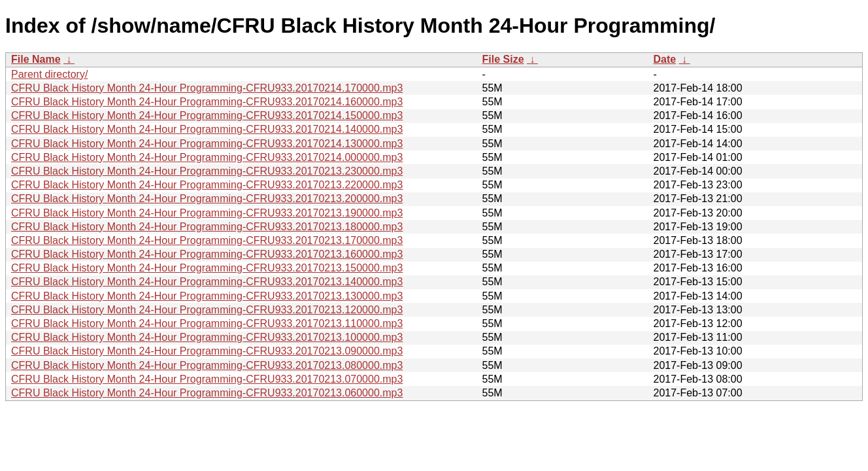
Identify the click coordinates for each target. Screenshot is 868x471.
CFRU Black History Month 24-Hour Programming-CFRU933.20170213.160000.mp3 (207, 254)
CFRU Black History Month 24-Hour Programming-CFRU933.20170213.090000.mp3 (207, 351)
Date (665, 59)
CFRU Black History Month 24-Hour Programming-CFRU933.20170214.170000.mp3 (207, 88)
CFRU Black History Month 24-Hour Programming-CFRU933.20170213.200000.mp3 (207, 199)
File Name (36, 59)
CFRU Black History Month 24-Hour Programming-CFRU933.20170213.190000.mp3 (207, 213)
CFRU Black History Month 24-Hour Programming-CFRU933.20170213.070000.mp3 (207, 379)
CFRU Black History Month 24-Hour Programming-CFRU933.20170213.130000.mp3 (207, 296)
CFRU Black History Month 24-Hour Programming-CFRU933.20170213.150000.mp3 (207, 268)
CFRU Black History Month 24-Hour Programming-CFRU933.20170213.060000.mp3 (207, 393)
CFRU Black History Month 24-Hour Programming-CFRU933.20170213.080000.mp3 (207, 365)
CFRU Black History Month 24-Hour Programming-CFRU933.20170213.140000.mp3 (207, 282)
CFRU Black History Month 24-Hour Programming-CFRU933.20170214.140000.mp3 (207, 129)
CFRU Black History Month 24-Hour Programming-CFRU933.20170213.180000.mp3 (207, 227)
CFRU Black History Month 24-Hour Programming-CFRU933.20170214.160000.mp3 (207, 102)
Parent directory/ (49, 74)
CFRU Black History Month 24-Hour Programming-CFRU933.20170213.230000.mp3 (207, 171)
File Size (503, 59)
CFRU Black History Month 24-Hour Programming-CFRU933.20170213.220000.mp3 (207, 185)
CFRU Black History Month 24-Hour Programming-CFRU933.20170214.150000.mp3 (207, 115)
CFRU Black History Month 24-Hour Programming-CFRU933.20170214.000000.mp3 (207, 157)
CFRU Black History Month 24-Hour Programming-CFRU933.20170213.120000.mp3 (207, 310)
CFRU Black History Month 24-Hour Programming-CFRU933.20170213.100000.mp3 (207, 337)
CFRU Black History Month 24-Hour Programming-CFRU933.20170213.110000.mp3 (207, 323)
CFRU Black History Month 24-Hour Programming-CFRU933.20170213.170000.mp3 (207, 240)
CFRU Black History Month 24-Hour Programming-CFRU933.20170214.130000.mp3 (207, 144)
